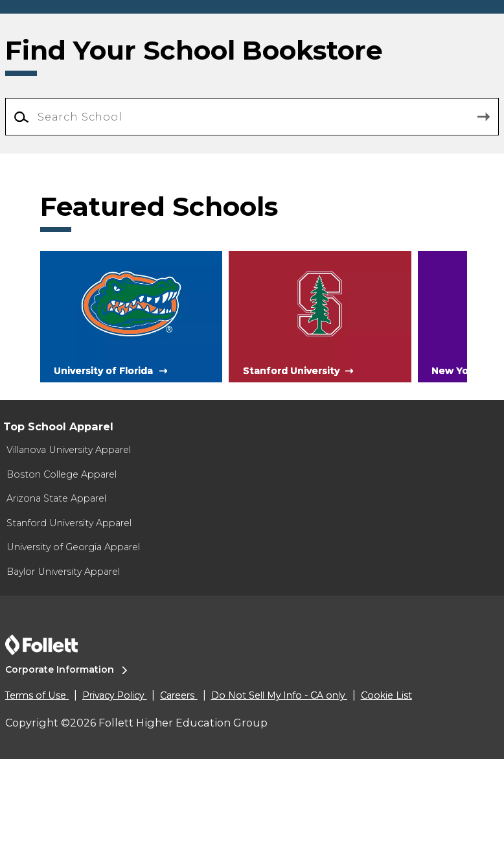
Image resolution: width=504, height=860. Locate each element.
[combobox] (252, 229)
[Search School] (252, 229)
